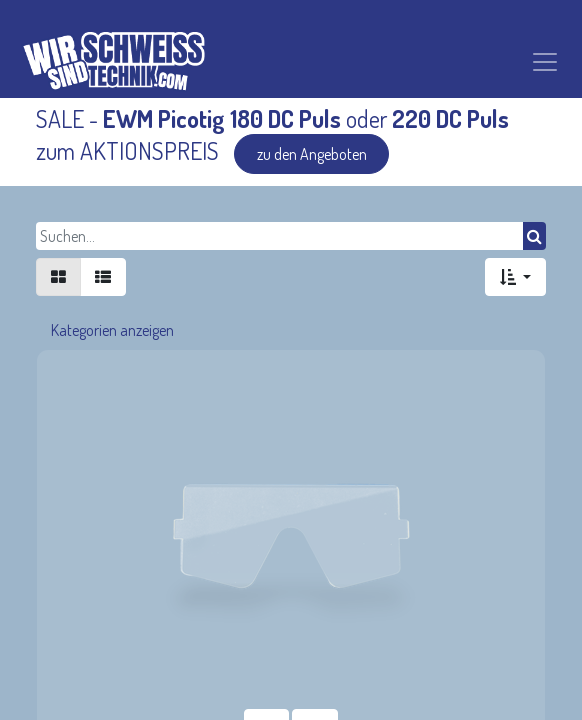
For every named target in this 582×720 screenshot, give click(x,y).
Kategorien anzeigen (112, 330)
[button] (515, 277)
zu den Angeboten (312, 154)
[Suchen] (534, 236)
